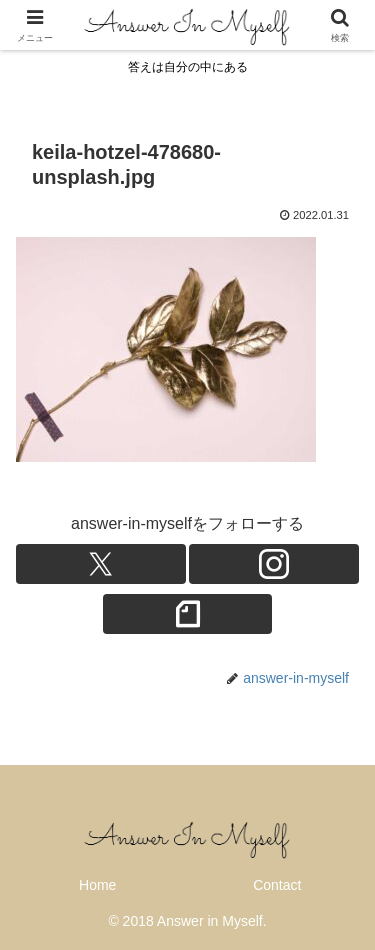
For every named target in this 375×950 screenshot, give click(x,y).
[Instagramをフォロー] (274, 564)
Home (97, 885)
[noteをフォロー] (188, 614)
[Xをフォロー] (101, 564)
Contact (277, 885)
